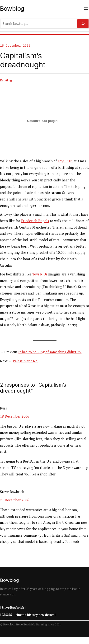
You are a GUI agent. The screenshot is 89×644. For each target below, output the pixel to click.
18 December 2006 (15, 416)
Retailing (6, 80)
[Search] (83, 24)
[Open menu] (86, 9)
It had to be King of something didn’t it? (50, 352)
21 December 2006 (15, 500)
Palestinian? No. (26, 361)
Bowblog (12, 8)
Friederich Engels (35, 221)
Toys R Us (65, 161)
